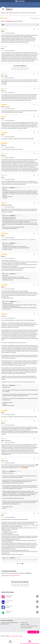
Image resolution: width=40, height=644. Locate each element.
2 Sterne (18, 69)
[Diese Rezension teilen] (38, 29)
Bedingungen (17, 576)
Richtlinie (11, 576)
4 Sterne (25, 69)
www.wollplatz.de (9, 11)
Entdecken (33, 632)
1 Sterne (15, 69)
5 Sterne (29, 69)
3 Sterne (22, 69)
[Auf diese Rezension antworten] (34, 29)
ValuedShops (9, 21)
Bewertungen (20, 636)
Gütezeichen (13, 636)
